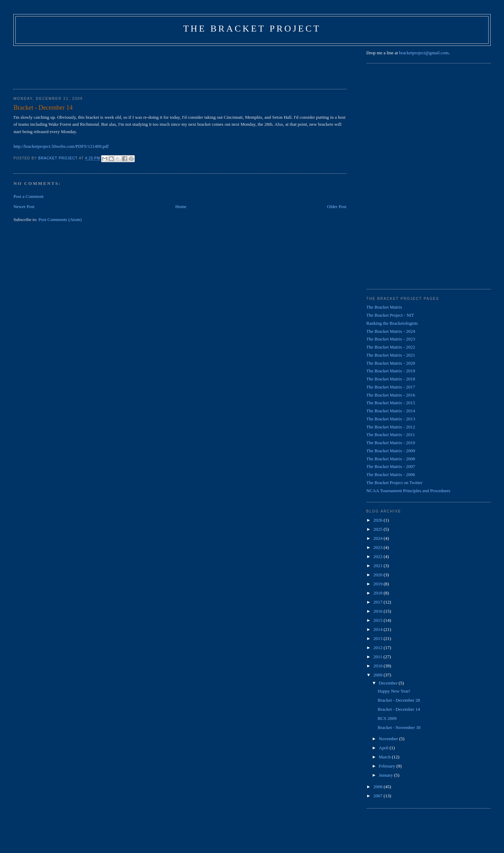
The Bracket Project (252, 29)
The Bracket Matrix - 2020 (391, 363)
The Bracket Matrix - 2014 (391, 411)
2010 (379, 666)
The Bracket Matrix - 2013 (391, 419)
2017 (379, 602)
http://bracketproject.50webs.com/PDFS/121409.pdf (61, 146)
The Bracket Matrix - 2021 (391, 355)
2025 (379, 529)
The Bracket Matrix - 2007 (391, 466)
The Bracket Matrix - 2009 (391, 451)
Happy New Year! (394, 691)
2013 (379, 638)
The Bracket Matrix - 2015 (391, 403)
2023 (379, 547)
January (386, 775)
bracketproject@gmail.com (424, 53)
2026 (379, 520)
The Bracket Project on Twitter (395, 483)
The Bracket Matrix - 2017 (391, 387)
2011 (379, 657)
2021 (379, 566)
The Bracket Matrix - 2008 (391, 459)
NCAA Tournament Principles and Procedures (408, 491)
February (387, 766)
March (385, 757)
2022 (379, 556)
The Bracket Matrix (384, 307)
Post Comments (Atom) (60, 219)
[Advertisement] (141, 65)
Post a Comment (28, 196)
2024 (379, 538)
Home (181, 207)
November (389, 739)
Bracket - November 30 (399, 727)
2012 (379, 648)
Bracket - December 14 (399, 709)
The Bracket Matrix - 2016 (391, 395)
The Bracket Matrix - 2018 (391, 379)
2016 (379, 611)
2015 (379, 620)
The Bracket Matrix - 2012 (391, 427)
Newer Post (24, 207)
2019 (379, 584)
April (384, 748)
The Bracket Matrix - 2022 (391, 347)
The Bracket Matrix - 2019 (391, 371)
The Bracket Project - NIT (390, 315)
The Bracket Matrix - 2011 (391, 435)
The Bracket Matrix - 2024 (391, 331)
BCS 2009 (387, 718)
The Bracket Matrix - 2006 (391, 474)
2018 (379, 593)
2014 (379, 629)
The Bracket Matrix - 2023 (391, 339)
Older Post (337, 207)
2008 (379, 787)
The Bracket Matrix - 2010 (391, 443)
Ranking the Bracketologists (392, 323)
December (389, 683)
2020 (379, 575)
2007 (379, 796)
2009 (379, 675)
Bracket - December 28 (399, 700)
